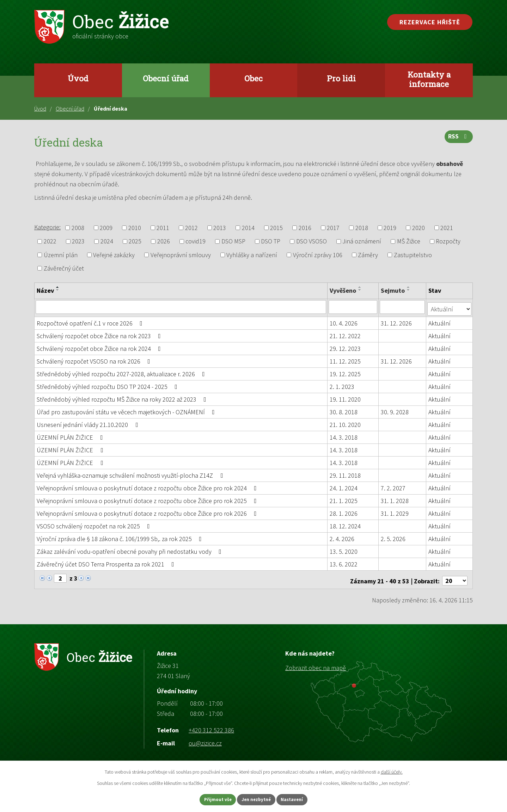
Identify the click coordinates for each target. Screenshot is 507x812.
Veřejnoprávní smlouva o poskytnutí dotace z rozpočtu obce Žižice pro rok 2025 (148, 499)
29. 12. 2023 (346, 346)
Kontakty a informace (429, 79)
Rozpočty (448, 241)
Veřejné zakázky (114, 255)
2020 (419, 228)
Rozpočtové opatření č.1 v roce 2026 (91, 321)
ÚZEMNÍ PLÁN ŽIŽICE (71, 435)
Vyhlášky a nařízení (252, 255)
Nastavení (300, 799)
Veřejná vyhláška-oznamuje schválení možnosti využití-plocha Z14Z (131, 473)
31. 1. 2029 (395, 511)
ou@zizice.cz (205, 739)
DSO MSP (233, 241)
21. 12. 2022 (346, 334)
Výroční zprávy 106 (318, 255)
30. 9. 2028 (395, 410)
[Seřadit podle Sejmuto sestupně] (409, 290)
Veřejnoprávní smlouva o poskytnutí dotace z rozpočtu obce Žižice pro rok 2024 (148, 486)
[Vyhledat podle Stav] (450, 306)
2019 (390, 228)
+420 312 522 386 (211, 726)
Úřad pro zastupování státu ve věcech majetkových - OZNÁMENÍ (127, 410)
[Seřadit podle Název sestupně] (58, 290)
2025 (135, 241)
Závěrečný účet (64, 268)
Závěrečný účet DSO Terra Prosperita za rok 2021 (107, 562)
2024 (107, 241)
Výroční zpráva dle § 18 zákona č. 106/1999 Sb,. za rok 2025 (121, 537)
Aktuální (440, 321)
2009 (106, 228)
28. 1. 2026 (344, 511)
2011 (163, 228)
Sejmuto (393, 290)
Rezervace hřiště (430, 22)
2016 (305, 228)
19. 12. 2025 (346, 372)
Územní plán (61, 255)
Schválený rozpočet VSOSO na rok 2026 (95, 359)
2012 (191, 228)
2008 (78, 228)
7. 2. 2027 (393, 486)
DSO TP (271, 241)
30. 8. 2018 (344, 410)
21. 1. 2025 (344, 499)
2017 (333, 228)
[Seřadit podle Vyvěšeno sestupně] (360, 290)
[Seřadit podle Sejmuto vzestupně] (409, 287)
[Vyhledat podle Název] (181, 307)
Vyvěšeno (343, 290)
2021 (447, 228)
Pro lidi (341, 78)
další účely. (392, 771)
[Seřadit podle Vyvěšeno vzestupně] (360, 287)
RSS (458, 139)
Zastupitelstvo (413, 255)
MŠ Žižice (409, 241)
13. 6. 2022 (344, 562)
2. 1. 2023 (342, 385)
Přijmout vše (211, 799)
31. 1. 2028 (395, 499)
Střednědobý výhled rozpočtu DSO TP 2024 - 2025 (108, 385)
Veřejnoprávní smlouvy (181, 255)
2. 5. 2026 (393, 537)
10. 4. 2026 (344, 321)
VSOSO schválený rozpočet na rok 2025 (95, 524)
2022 (50, 241)
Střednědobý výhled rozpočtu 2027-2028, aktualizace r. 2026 (122, 372)
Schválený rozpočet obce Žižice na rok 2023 (100, 334)
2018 (362, 228)
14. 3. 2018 (344, 435)
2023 (78, 241)
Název (45, 290)
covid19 (196, 241)
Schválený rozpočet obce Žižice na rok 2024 (100, 346)
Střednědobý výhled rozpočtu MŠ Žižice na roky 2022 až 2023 (123, 397)
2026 (164, 241)
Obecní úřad (166, 78)
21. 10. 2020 (346, 423)
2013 (220, 228)
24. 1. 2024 (344, 486)
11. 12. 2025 (346, 359)
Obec (253, 78)
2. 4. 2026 (342, 537)
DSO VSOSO (311, 241)
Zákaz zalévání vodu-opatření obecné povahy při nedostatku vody (130, 549)
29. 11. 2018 (346, 473)
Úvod (78, 78)
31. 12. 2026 (397, 321)
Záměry (368, 255)
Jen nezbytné (257, 799)
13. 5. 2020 (344, 549)
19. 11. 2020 (346, 397)
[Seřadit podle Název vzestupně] (58, 287)
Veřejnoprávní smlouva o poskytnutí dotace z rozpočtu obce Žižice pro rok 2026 (148, 511)
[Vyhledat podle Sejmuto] (403, 307)
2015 (276, 228)
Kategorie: (47, 227)
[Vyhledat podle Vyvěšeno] (353, 307)
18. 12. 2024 (346, 524)
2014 (248, 228)
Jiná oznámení (362, 241)
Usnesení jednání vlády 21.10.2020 (89, 423)
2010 (135, 228)
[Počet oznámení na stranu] (455, 577)
